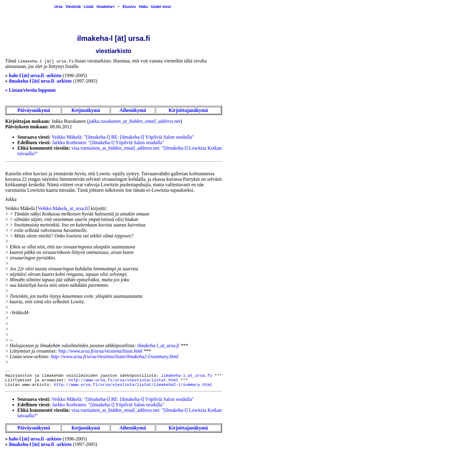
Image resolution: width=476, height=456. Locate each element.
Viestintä (73, 7)
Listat (89, 7)
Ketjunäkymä (86, 110)
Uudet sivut (161, 7)
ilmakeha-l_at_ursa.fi (158, 346)
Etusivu (129, 7)
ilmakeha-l (106, 7)
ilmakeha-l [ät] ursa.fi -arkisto (40, 81)
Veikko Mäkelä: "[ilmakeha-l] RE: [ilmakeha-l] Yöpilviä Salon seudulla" (123, 137)
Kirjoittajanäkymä (188, 110)
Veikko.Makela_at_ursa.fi (63, 208)
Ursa (58, 7)
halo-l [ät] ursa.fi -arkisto (35, 75)
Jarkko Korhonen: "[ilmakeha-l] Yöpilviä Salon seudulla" (108, 142)
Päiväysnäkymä (34, 110)
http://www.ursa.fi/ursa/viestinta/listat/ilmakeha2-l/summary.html (115, 356)
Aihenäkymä (133, 110)
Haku (143, 7)
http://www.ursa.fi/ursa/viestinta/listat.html (100, 351)
